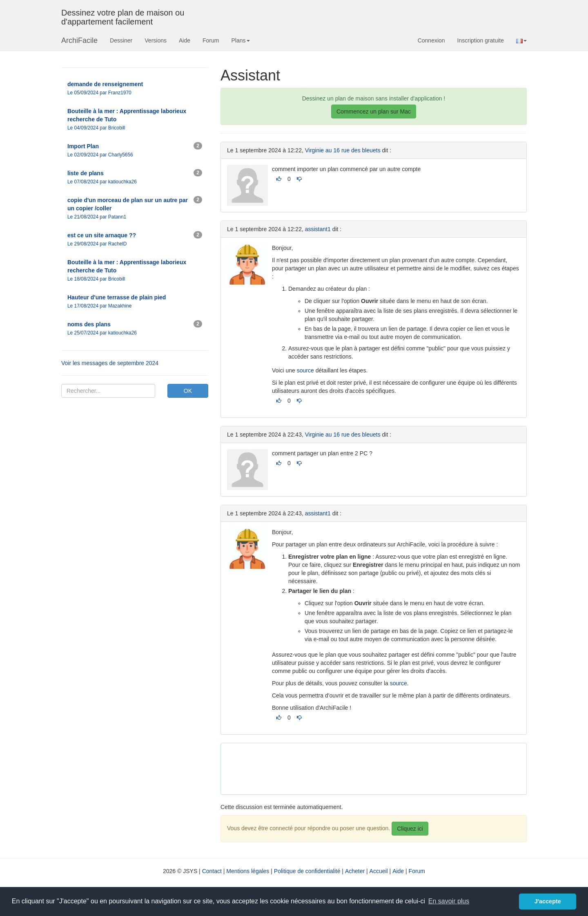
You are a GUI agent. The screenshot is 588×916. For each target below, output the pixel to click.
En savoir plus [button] (449, 901)
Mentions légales (248, 871)
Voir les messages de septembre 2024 (110, 363)
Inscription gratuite (481, 40)
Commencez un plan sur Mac (374, 111)
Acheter (355, 871)
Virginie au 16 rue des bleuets (343, 150)
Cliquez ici (410, 829)
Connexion (431, 40)
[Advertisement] (376, 768)
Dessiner (121, 40)
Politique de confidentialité (307, 871)
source (305, 370)
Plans (240, 40)
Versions (156, 40)
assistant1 (318, 229)
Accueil (379, 871)
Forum (211, 40)
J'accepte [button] (548, 901)
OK (188, 391)
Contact (212, 871)
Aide (185, 40)
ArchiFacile (79, 40)
